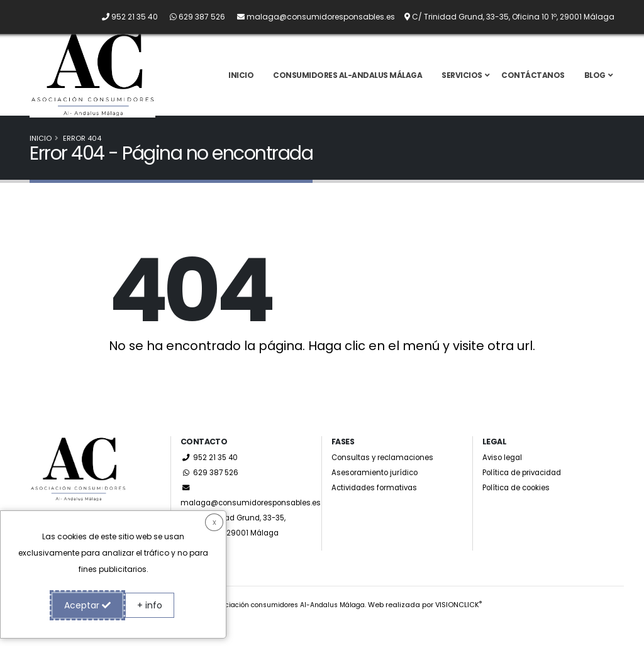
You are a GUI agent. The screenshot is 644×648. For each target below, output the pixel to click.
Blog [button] (595, 88)
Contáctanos (533, 88)
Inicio (241, 88)
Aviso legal (504, 482)
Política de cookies (520, 513)
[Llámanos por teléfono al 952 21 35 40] (125, 17)
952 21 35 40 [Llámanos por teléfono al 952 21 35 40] (211, 482)
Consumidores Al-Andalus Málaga (347, 88)
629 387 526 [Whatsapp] (211, 497)
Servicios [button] (462, 88)
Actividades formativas (378, 513)
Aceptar (87, 605)
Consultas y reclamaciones (387, 482)
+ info (150, 605)
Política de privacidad (527, 497)
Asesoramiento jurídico (379, 497)
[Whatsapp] (192, 17)
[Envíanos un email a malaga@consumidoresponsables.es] (311, 17)
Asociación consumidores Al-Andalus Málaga (289, 630)
